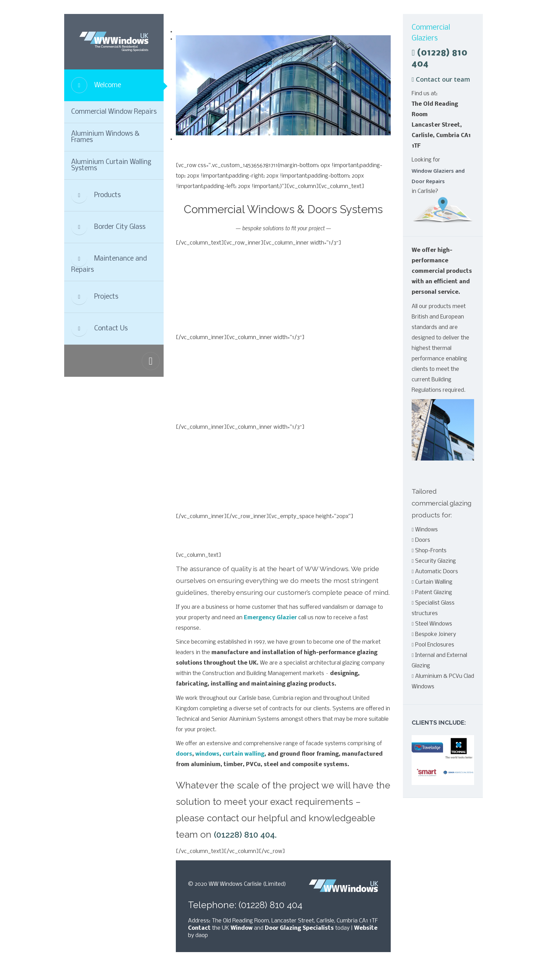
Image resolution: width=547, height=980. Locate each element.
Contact (199, 928)
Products (96, 195)
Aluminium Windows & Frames (105, 137)
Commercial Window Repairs (114, 112)
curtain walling (243, 754)
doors (184, 754)
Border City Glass (108, 227)
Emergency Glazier (270, 618)
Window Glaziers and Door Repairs (438, 176)
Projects (95, 297)
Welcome (96, 85)
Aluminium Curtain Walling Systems (111, 165)
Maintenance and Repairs (109, 262)
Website (366, 928)
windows (207, 754)
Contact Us (99, 329)
